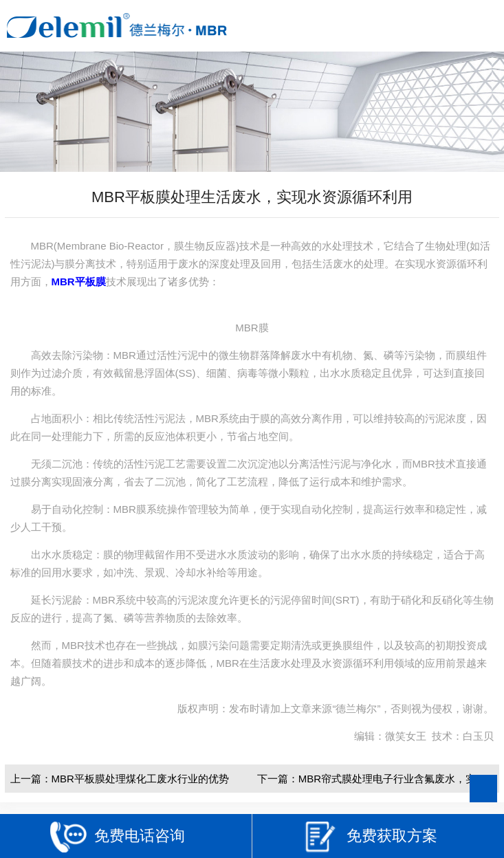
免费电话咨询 (118, 837)
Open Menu (482, 26)
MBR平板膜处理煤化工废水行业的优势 (140, 779)
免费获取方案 (370, 837)
